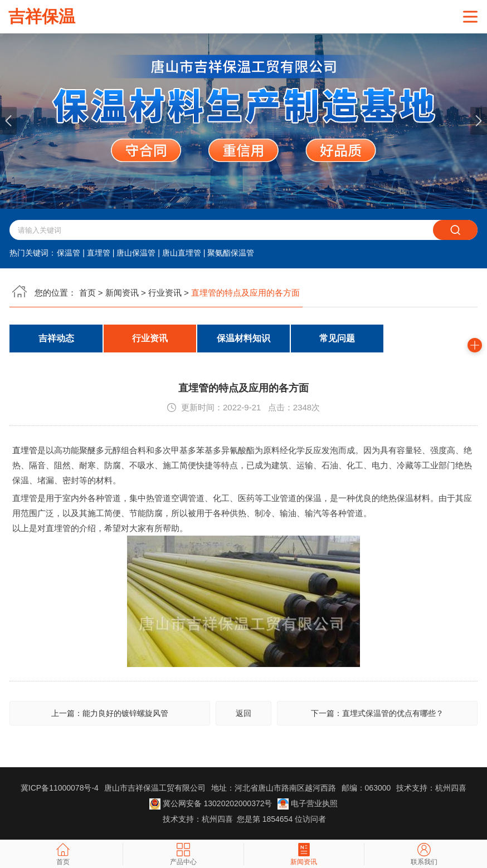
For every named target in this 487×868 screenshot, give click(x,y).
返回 (244, 713)
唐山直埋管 (182, 253)
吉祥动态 (56, 338)
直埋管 (99, 253)
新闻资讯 (122, 293)
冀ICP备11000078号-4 (60, 788)
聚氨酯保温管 (231, 253)
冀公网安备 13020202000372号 (211, 803)
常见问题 (337, 338)
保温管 (69, 253)
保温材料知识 (244, 338)
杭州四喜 (217, 819)
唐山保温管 (136, 253)
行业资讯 (165, 293)
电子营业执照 (308, 803)
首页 (87, 293)
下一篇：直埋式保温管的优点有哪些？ (377, 713)
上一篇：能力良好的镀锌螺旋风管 (110, 713)
